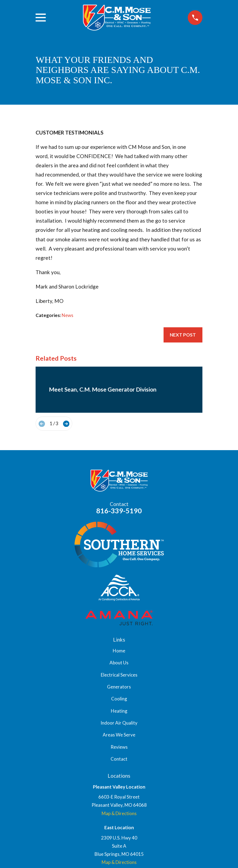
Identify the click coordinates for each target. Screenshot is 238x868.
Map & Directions (119, 813)
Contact (119, 759)
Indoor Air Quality (119, 723)
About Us (119, 663)
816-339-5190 (119, 511)
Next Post (183, 335)
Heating (119, 711)
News (68, 315)
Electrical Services (119, 675)
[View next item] (66, 424)
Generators (119, 687)
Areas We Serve (119, 735)
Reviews (119, 747)
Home (119, 651)
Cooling (119, 699)
